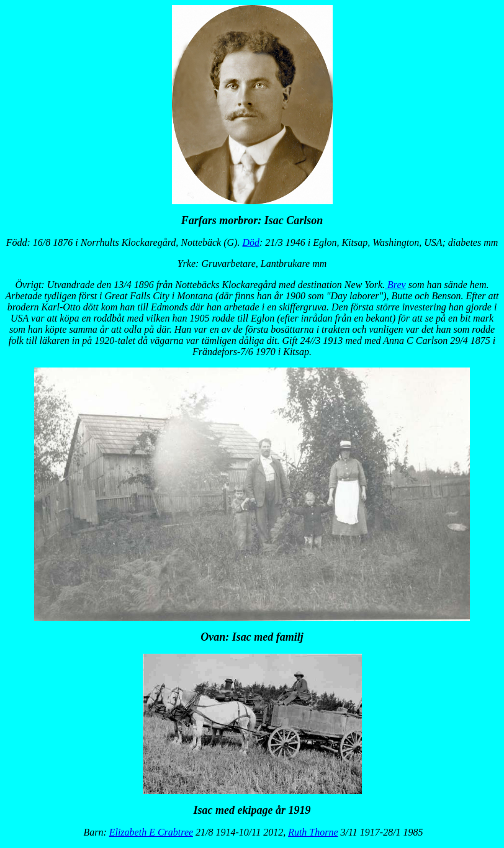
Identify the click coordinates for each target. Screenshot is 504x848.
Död (251, 242)
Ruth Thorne (313, 832)
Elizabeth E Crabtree (151, 832)
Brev (395, 285)
